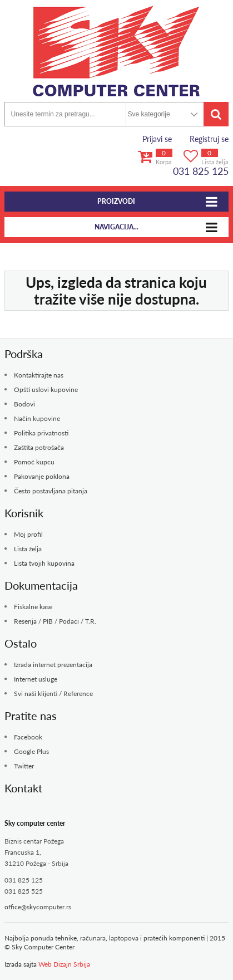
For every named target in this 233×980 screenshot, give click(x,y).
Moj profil (28, 534)
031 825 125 (201, 171)
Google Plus (31, 751)
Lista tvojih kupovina (44, 563)
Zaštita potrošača (39, 447)
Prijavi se (157, 139)
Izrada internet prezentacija (53, 665)
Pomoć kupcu (34, 462)
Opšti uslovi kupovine (46, 389)
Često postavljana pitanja (51, 491)
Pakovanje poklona (42, 476)
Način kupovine (37, 418)
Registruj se (209, 139)
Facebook (28, 737)
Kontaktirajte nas (39, 375)
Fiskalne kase (33, 607)
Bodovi (24, 404)
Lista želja (28, 549)
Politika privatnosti (41, 433)
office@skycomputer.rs (38, 907)
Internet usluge (36, 679)
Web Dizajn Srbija (64, 964)
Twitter (24, 766)
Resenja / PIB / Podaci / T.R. (55, 621)
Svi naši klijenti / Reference (53, 694)
